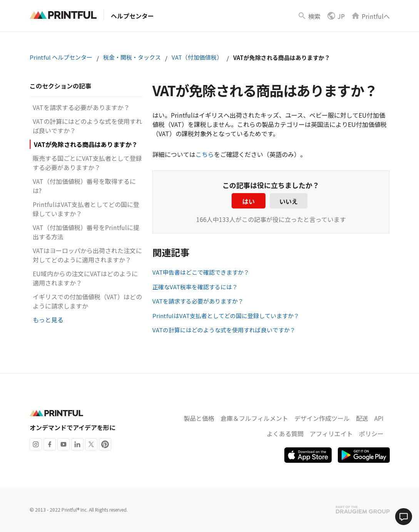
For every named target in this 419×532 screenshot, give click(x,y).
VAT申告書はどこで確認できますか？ (201, 272)
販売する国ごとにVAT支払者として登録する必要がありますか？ (87, 163)
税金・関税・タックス (132, 57)
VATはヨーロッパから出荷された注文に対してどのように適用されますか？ (87, 255)
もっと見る (48, 320)
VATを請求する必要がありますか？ (81, 107)
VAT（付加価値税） (197, 57)
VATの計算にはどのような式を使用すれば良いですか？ (224, 330)
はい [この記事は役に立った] (249, 201)
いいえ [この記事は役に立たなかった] (289, 201)
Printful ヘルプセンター (61, 57)
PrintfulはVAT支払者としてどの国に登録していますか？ (226, 316)
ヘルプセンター (132, 16)
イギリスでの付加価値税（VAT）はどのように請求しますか (87, 301)
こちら (205, 154)
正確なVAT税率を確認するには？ (195, 287)
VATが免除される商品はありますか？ (86, 144)
